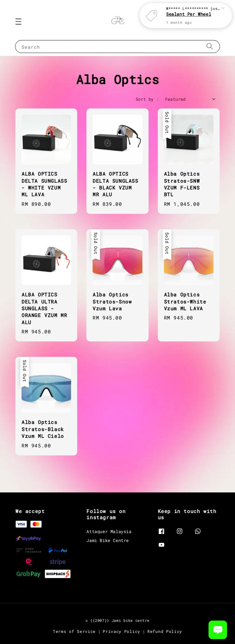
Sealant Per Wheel (189, 4)
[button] (18, 22)
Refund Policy (165, 631)
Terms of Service (74, 631)
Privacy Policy (121, 631)
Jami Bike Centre (108, 540)
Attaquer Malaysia (109, 532)
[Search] (210, 46)
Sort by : (147, 99)
